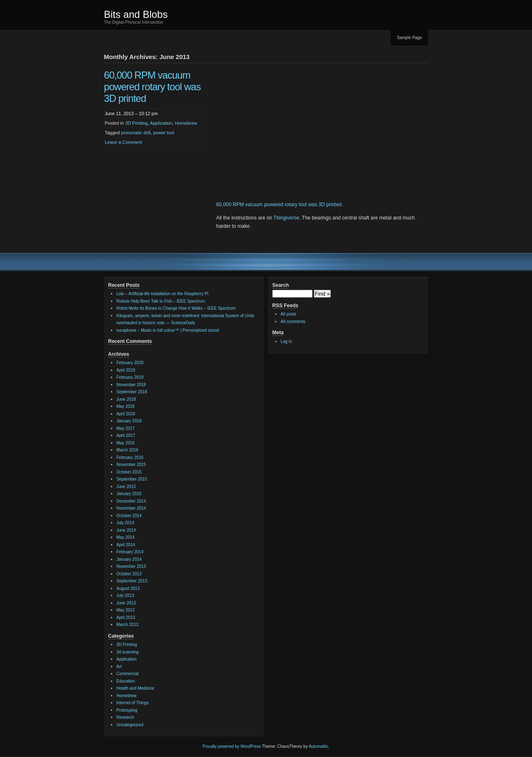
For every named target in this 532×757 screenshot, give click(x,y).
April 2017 (126, 435)
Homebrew (186, 123)
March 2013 (127, 625)
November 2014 (131, 508)
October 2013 (129, 574)
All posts (288, 314)
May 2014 (126, 537)
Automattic (319, 746)
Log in (286, 342)
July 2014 (125, 523)
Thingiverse (286, 218)
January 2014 (129, 559)
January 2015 (129, 494)
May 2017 (126, 428)
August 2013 (128, 588)
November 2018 (131, 385)
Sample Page (409, 38)
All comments (293, 322)
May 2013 (126, 610)
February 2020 (130, 363)
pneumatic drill (136, 133)
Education (126, 681)
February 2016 (130, 457)
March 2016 (127, 450)
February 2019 (130, 377)
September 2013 (132, 581)
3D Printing (136, 123)
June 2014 (126, 530)
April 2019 (126, 370)
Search (281, 285)
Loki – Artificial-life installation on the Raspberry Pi (162, 294)
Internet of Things (133, 703)
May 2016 (126, 443)
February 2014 (130, 552)
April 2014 (126, 545)
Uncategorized (130, 725)
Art (119, 667)
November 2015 (131, 465)
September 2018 (132, 392)
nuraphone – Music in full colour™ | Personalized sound (168, 330)
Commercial (127, 674)
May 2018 (126, 406)
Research (125, 717)
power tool (164, 133)
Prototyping (127, 710)
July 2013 (125, 595)
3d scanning (128, 652)
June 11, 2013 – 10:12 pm (131, 113)
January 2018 (129, 421)
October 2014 (129, 516)
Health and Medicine (135, 688)
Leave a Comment (123, 142)
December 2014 (131, 501)
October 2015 (129, 472)
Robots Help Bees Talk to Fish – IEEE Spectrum (161, 301)
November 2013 (131, 566)
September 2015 (132, 479)
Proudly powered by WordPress (232, 746)
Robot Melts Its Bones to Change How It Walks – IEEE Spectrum (176, 308)
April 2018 (126, 414)
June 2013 (126, 603)
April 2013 (126, 618)
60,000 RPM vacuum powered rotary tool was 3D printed (152, 87)
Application (161, 123)
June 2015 (126, 487)
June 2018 (126, 399)
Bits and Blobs (136, 14)
